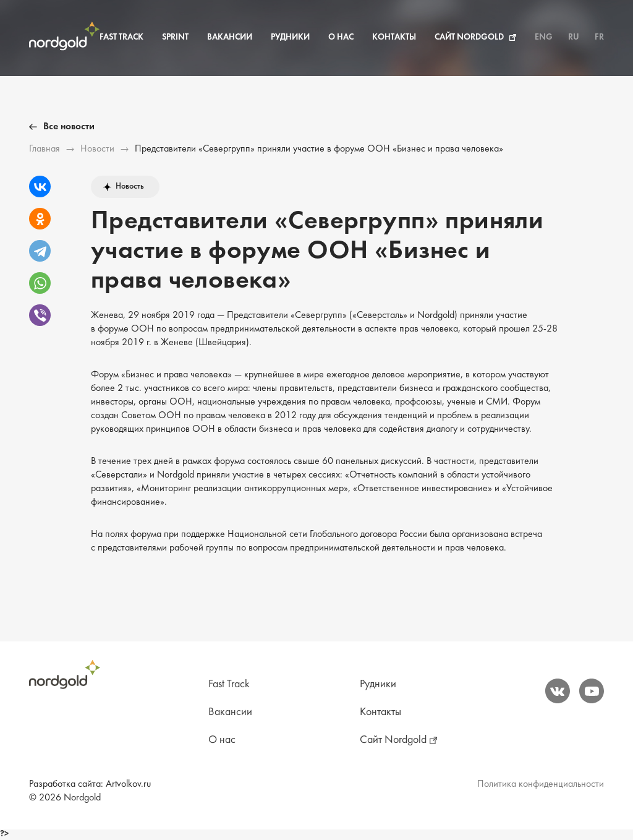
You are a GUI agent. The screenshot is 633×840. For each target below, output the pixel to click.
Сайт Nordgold (469, 37)
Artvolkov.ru (128, 784)
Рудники (290, 37)
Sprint (175, 37)
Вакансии (230, 37)
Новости (97, 149)
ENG (544, 37)
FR (599, 37)
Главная (45, 149)
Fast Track (121, 37)
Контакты (394, 37)
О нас (341, 37)
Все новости (69, 127)
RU (574, 37)
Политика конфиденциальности (541, 784)
